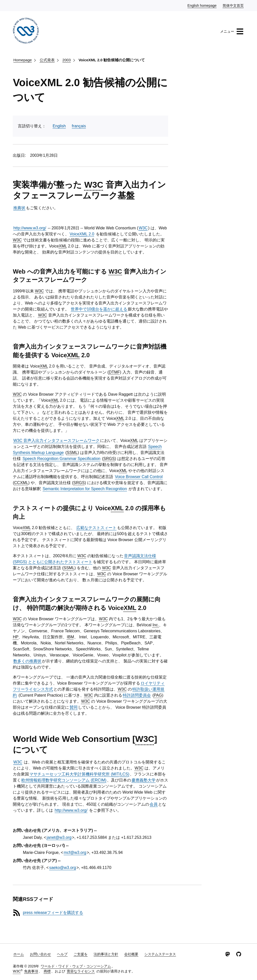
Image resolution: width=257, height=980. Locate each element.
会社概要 (131, 954)
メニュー (232, 31)
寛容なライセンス (81, 971)
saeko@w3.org (63, 868)
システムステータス (160, 954)
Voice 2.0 (82, 234)
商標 (47, 971)
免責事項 (31, 971)
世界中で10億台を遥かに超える (99, 309)
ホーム (19, 954)
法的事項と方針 (106, 954)
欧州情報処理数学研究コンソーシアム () (64, 780)
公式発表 (47, 60)
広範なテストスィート (96, 528)
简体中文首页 (233, 5)
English (59, 126)
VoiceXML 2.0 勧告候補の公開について (112, 60)
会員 (154, 804)
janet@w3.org (59, 837)
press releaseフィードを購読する (53, 913)
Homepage (22, 60)
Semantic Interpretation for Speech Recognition (85, 489)
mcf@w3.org (75, 853)
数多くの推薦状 (27, 661)
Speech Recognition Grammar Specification (61, 459)
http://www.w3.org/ (30, 228)
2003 (67, 60)
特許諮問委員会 (137, 695)
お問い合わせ (40, 954)
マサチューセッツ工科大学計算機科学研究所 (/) (79, 774)
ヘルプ (62, 954)
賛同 (74, 707)
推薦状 (19, 208)
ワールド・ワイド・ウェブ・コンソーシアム (76, 966)
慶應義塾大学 (144, 780)
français (79, 126)
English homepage (202, 5)
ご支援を (81, 954)
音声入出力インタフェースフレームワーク (56, 441)
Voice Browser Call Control (139, 477)
